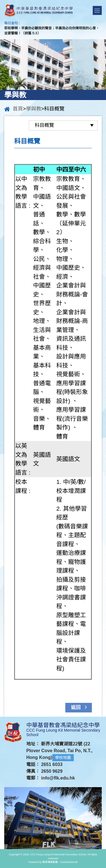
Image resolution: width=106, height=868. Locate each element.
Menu (97, 10)
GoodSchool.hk (69, 862)
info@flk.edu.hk (58, 778)
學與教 (34, 109)
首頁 (18, 109)
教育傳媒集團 (50, 862)
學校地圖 (63, 758)
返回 (80, 707)
